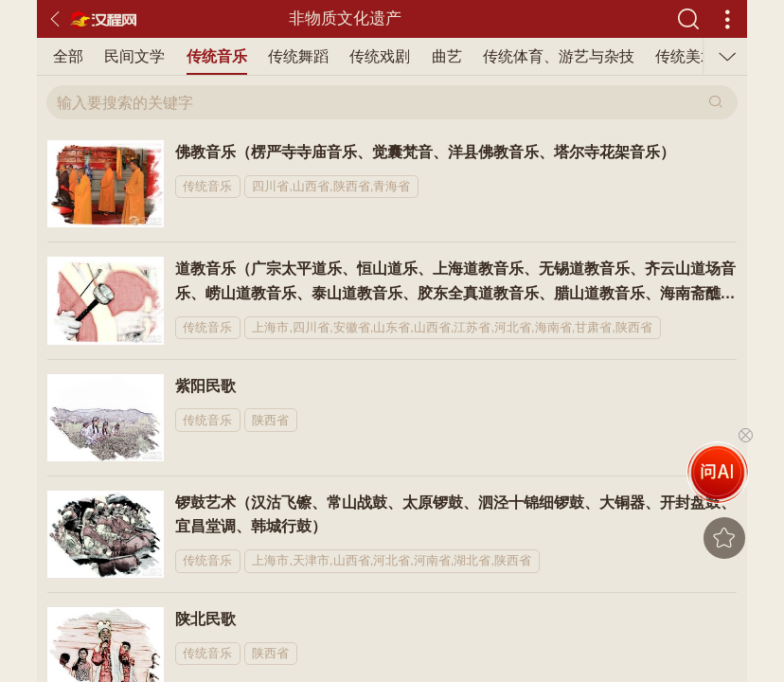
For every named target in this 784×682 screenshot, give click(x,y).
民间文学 (134, 56)
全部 (68, 56)
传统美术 (686, 56)
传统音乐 (217, 56)
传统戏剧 (380, 56)
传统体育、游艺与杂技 (559, 56)
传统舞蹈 (298, 56)
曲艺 (447, 56)
